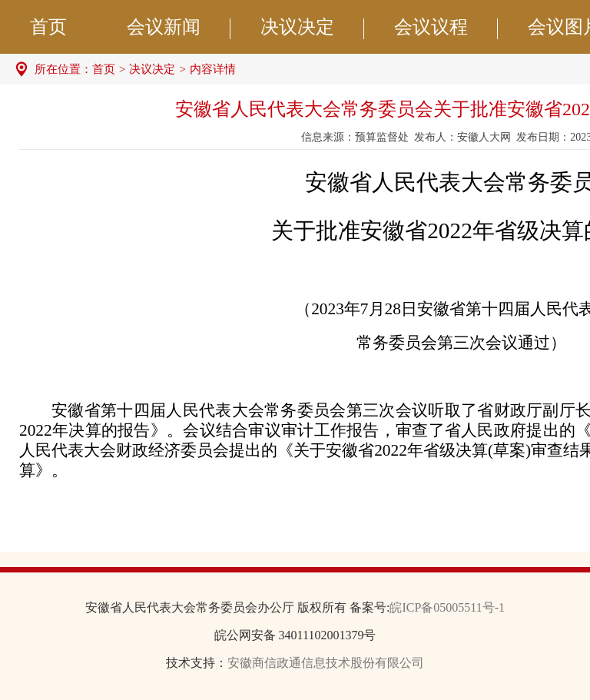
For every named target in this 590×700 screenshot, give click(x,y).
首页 (48, 27)
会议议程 (446, 28)
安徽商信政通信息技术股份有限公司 (326, 663)
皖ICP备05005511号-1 (447, 607)
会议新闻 (179, 28)
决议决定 (312, 28)
